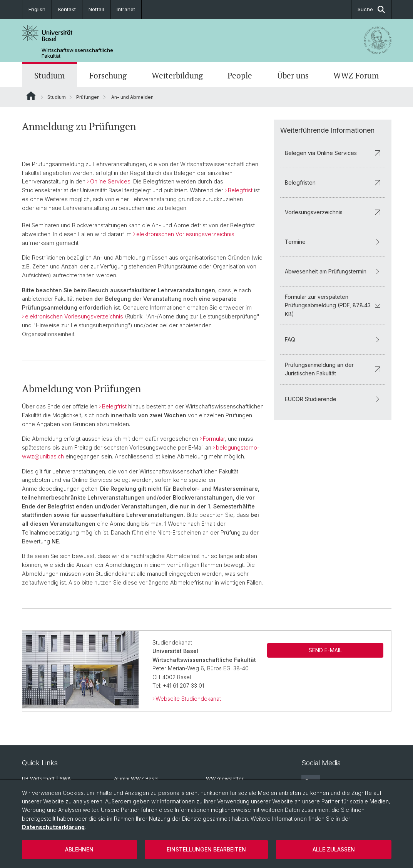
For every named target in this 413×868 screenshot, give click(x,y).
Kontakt (67, 9)
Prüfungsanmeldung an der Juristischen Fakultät (332, 369)
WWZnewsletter (225, 779)
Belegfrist (240, 190)
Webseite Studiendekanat (188, 699)
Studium (49, 75)
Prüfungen (88, 97)
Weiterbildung (177, 75)
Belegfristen (332, 182)
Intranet (126, 9)
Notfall (96, 9)
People (240, 75)
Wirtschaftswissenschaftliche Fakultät (77, 53)
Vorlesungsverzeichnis (332, 212)
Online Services (110, 181)
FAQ (332, 339)
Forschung (108, 75)
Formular (214, 439)
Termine (332, 242)
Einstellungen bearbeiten (206, 849)
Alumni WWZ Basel (136, 779)
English (37, 9)
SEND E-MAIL (325, 650)
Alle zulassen (334, 849)
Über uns (293, 75)
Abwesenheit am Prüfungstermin (332, 271)
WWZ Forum (356, 75)
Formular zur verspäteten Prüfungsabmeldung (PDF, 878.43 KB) (332, 305)
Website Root (31, 96)
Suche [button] (371, 9)
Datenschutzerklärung (53, 827)
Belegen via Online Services (332, 153)
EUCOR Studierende (332, 399)
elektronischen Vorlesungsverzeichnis (185, 234)
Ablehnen (79, 849)
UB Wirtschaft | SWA (46, 779)
